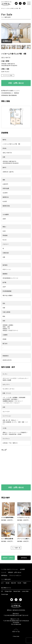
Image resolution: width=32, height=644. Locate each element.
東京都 (8, 583)
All (2, 591)
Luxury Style (25, 591)
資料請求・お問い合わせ (15, 572)
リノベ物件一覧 (16, 548)
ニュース (4, 572)
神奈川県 (13, 583)
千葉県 (25, 583)
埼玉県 (19, 583)
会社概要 (22, 569)
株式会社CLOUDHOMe (19, 610)
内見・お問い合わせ (16, 83)
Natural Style (17, 591)
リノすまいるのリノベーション (10, 569)
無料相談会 (24, 558)
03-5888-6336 (17, 624)
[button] (29, 33)
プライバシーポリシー (15, 575)
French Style (5, 594)
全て (2, 583)
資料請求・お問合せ (8, 558)
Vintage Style (8, 591)
